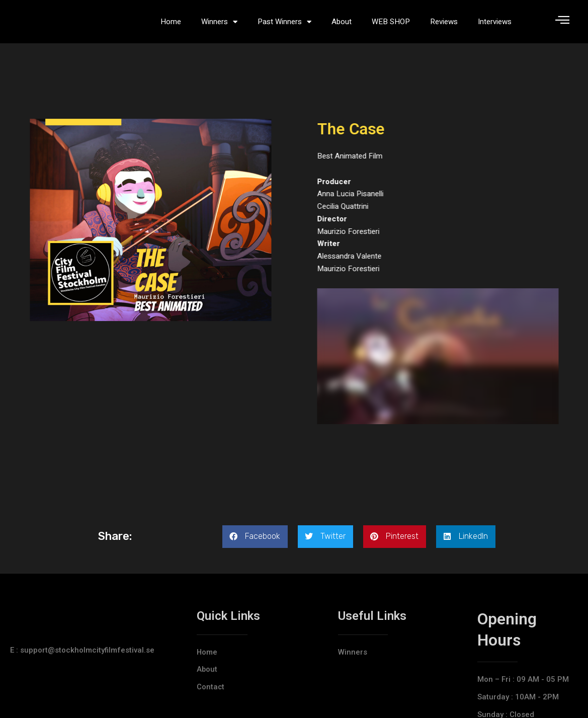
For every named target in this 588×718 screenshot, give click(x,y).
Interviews (495, 25)
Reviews (444, 25)
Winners (219, 25)
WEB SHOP (391, 25)
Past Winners (284, 25)
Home (171, 25)
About (342, 25)
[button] (255, 544)
